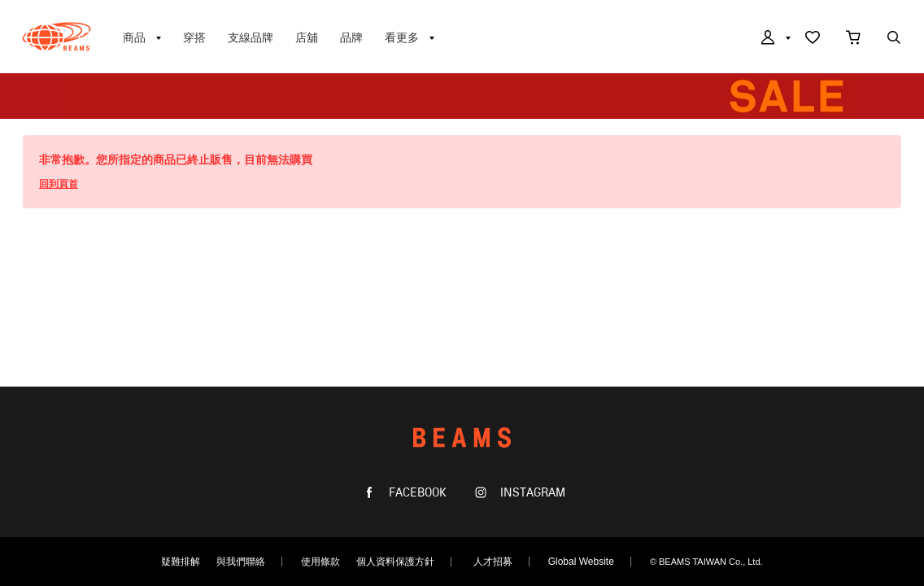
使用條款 (320, 562)
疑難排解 (181, 562)
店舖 (307, 37)
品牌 (351, 37)
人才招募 (493, 562)
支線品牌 (251, 37)
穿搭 (194, 37)
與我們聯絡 (241, 562)
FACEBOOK (416, 493)
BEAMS (57, 37)
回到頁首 (59, 184)
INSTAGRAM (531, 493)
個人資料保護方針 (395, 562)
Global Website (581, 562)
